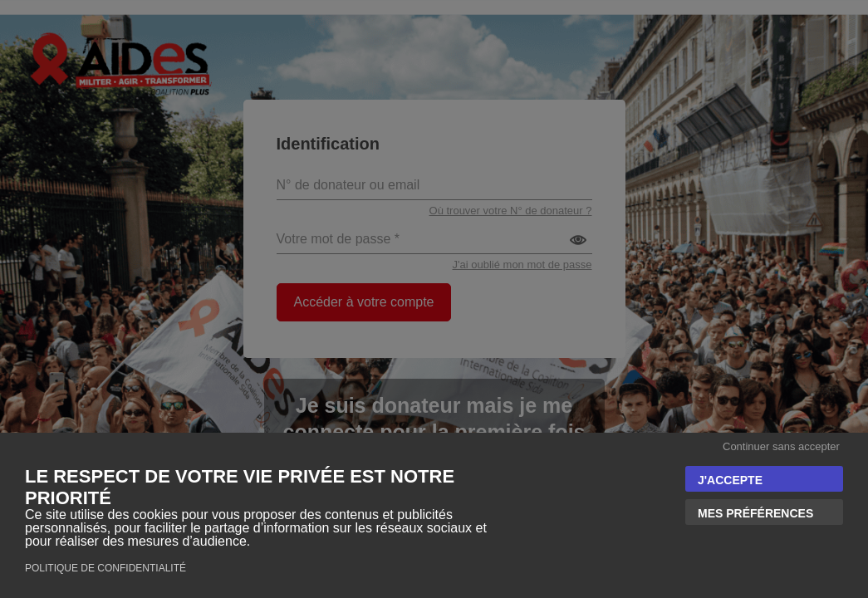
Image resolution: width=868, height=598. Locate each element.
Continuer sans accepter (781, 446)
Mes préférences (755, 513)
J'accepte (730, 480)
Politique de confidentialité (105, 568)
